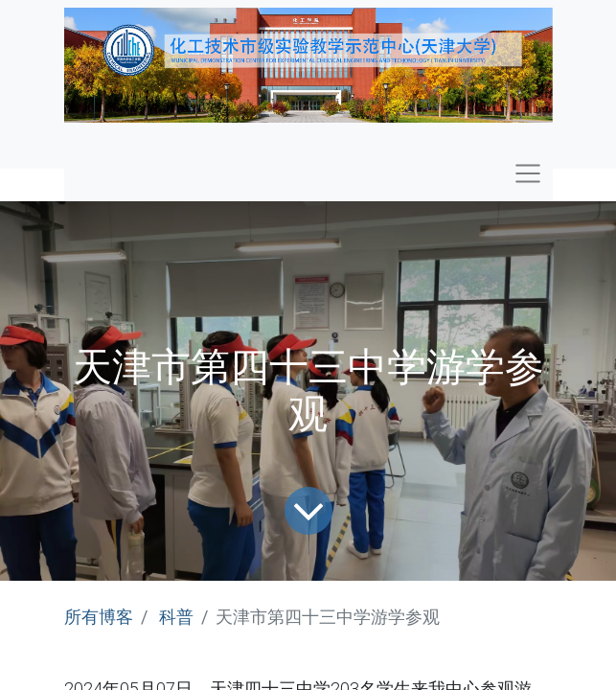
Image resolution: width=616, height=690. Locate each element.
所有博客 (99, 617)
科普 (176, 617)
